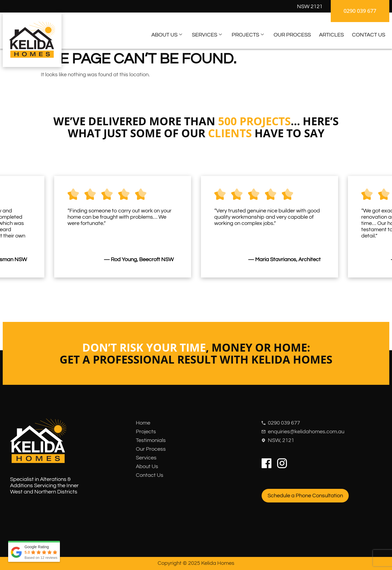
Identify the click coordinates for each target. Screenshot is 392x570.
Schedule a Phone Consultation (305, 496)
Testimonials (151, 440)
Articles (331, 35)
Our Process (292, 35)
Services (207, 35)
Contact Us (369, 35)
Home (143, 423)
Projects (248, 35)
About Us (167, 35)
